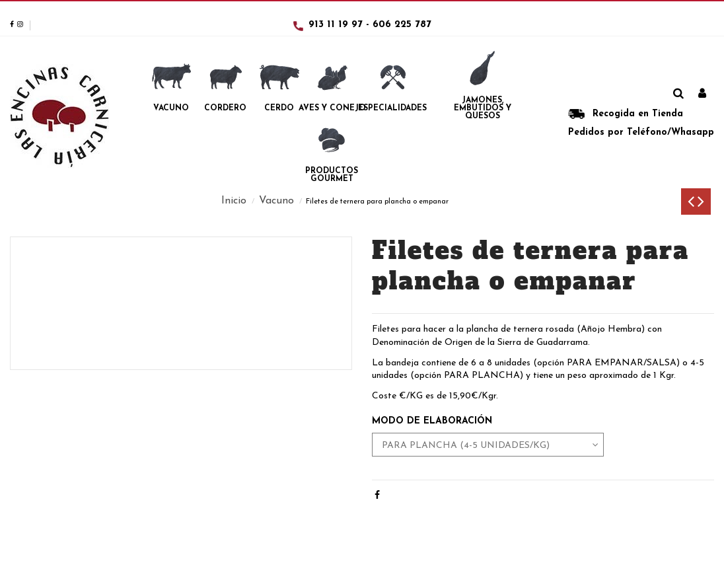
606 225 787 (402, 25)
